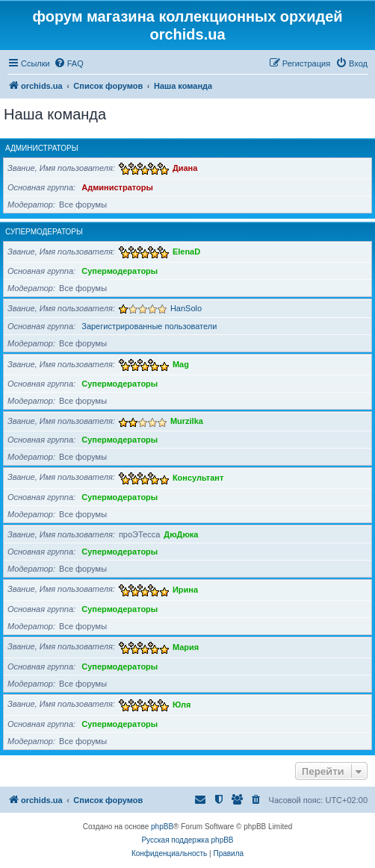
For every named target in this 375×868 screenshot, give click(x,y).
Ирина (185, 589)
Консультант (198, 477)
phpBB (162, 827)
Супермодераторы (44, 232)
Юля (182, 704)
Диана (185, 168)
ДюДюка (181, 534)
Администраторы (42, 148)
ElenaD (186, 252)
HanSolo (186, 308)
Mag (181, 364)
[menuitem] (69, 63)
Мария (186, 646)
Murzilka (187, 421)
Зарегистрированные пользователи (149, 326)
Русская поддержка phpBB (187, 840)
